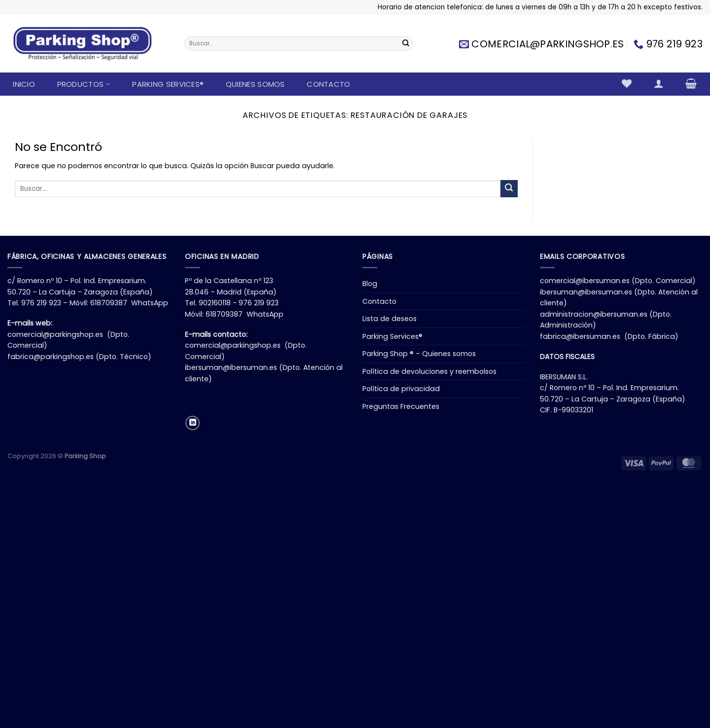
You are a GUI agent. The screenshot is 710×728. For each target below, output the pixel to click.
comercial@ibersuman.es (585, 281)
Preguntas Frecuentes (401, 406)
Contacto (328, 84)
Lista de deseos (390, 319)
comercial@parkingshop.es (55, 334)
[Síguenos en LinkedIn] (193, 423)
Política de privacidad (401, 389)
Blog (370, 284)
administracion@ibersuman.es (594, 314)
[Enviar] (406, 44)
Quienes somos (255, 84)
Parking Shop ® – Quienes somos (419, 354)
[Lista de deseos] (627, 83)
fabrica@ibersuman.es (580, 336)
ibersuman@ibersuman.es (231, 367)
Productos (84, 84)
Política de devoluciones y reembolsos (429, 371)
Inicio (24, 84)
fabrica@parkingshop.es (51, 357)
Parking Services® (168, 84)
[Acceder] (658, 83)
